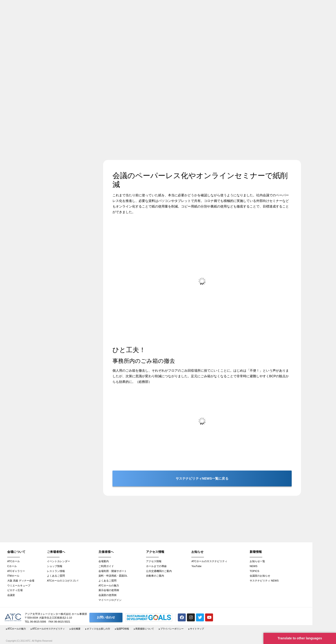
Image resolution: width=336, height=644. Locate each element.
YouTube (196, 566)
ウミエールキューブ (19, 585)
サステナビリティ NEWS (264, 581)
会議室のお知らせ (260, 576)
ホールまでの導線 (156, 566)
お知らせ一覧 (257, 561)
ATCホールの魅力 (109, 585)
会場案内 (104, 561)
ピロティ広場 (15, 590)
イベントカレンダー (58, 561)
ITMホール (13, 576)
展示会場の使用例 (109, 590)
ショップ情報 (55, 566)
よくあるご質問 (56, 576)
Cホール (12, 566)
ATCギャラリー (16, 571)
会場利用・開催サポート (113, 571)
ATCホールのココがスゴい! (63, 581)
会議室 (11, 595)
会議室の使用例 (107, 595)
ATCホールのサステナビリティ (209, 561)
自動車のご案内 (155, 576)
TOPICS (254, 571)
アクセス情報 (154, 561)
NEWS (254, 566)
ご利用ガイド (106, 566)
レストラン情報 (56, 571)
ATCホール (14, 561)
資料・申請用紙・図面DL (113, 576)
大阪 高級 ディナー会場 (21, 581)
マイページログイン (110, 600)
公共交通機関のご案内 (159, 571)
